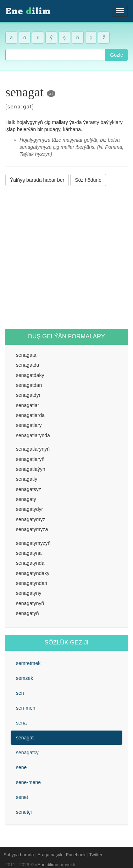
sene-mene (28, 782)
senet (22, 797)
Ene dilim (47, 865)
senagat (25, 738)
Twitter (96, 855)
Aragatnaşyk (50, 855)
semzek (24, 678)
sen (20, 693)
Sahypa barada (19, 855)
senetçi (24, 812)
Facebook (76, 855)
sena (21, 723)
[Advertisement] (66, 257)
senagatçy (27, 753)
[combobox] (56, 55)
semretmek (28, 663)
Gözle (117, 55)
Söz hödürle (88, 180)
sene (21, 767)
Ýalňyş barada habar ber (37, 180)
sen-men (26, 708)
